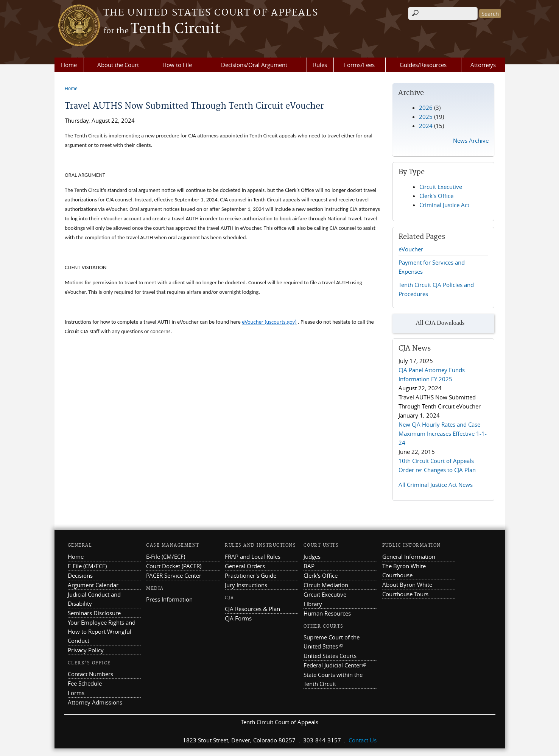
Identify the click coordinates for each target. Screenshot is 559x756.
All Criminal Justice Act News (436, 485)
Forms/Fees (359, 65)
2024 (426, 126)
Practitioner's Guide (251, 575)
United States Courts (330, 656)
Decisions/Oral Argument (254, 65)
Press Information (169, 599)
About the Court (118, 65)
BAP (309, 566)
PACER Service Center (174, 575)
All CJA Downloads (431, 323)
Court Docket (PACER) (174, 566)
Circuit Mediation (326, 585)
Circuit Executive (441, 187)
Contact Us (363, 740)
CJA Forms (238, 618)
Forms (76, 693)
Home (69, 65)
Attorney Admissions (95, 702)
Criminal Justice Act (444, 205)
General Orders (245, 566)
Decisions (80, 575)
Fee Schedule (85, 683)
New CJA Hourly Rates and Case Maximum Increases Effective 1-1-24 (443, 433)
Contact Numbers (90, 674)
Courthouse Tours (405, 594)
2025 (426, 117)
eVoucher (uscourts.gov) (269, 322)
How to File (177, 65)
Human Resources (327, 613)
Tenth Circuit (162, 29)
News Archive (471, 140)
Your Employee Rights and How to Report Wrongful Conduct (102, 631)
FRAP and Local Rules (253, 556)
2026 (426, 108)
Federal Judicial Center (335, 665)
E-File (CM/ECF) (87, 566)
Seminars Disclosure (94, 613)
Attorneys (483, 65)
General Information (409, 556)
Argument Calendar (93, 585)
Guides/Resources (423, 65)
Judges (312, 556)
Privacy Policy (86, 650)
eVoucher (411, 249)
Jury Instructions (246, 585)
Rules (320, 65)
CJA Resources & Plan (252, 609)
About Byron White (407, 585)
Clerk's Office (436, 196)
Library (313, 604)
